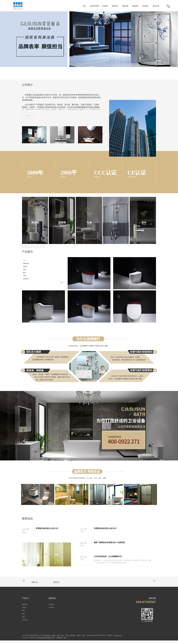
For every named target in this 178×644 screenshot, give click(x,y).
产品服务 (105, 6)
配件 (25, 276)
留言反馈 (156, 6)
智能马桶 (26, 267)
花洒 (83, 639)
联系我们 (146, 6)
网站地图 (59, 641)
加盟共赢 (125, 6)
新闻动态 (115, 6)
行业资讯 (51, 611)
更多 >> (28, 116)
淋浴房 (79, 639)
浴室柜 (25, 270)
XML (65, 641)
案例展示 (135, 6)
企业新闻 (51, 608)
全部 (25, 264)
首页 (84, 6)
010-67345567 (118, 639)
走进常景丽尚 (95, 6)
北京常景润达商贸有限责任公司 (45, 641)
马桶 (25, 279)
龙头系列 (26, 282)
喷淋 (25, 273)
